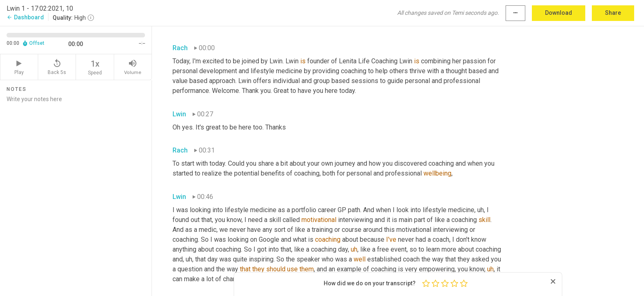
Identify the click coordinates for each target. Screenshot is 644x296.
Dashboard (25, 17)
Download (559, 13)
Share (613, 13)
